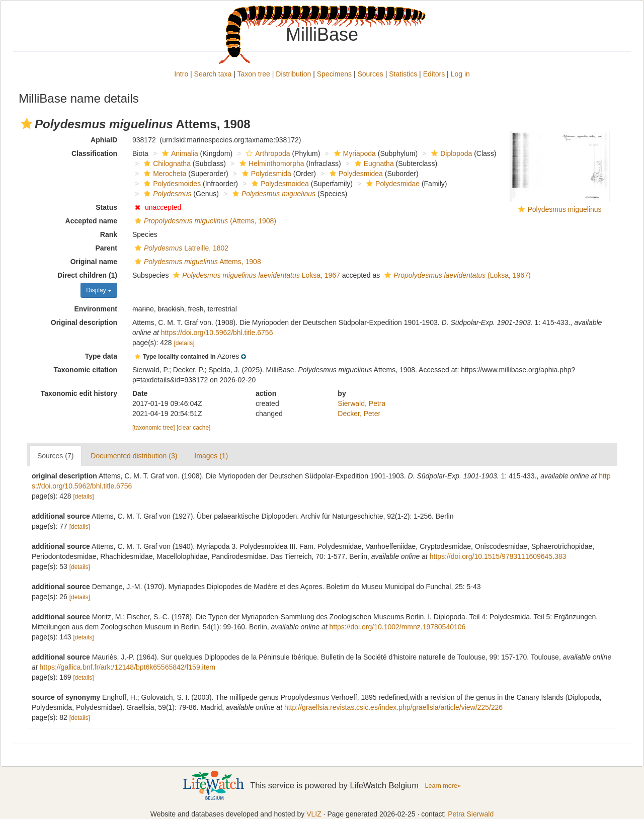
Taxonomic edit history (79, 393)
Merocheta (164, 174)
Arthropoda (267, 153)
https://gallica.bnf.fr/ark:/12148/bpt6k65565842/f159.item (128, 667)
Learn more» (443, 786)
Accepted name (91, 221)
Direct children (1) (87, 275)
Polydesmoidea (279, 184)
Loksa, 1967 (255, 275)
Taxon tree (254, 74)
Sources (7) (55, 456)
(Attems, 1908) (204, 221)
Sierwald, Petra (361, 403)
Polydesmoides (171, 184)
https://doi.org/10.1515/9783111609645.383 (498, 556)
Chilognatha (166, 163)
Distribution (293, 74)
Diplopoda (450, 153)
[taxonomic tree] (154, 428)
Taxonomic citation (85, 370)
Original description (84, 322)
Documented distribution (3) (134, 456)
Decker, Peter (359, 414)
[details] (184, 343)
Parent (106, 248)
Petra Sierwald (471, 814)
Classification (94, 153)
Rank (109, 234)
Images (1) (211, 456)
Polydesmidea (355, 174)
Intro (181, 74)
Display (99, 290)
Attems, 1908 (197, 262)
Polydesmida (265, 174)
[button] (27, 124)
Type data (101, 356)
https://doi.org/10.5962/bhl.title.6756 (217, 333)
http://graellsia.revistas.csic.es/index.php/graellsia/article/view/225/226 (393, 707)
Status (106, 207)
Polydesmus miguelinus (564, 209)
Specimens (334, 74)
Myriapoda (354, 153)
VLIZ (314, 814)
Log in (460, 74)
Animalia (179, 153)
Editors (434, 74)
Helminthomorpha (271, 163)
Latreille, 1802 (180, 248)
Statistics (403, 74)
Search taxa (213, 74)
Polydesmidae (392, 184)
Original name (94, 262)
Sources (370, 74)
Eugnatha (373, 163)
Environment (96, 309)
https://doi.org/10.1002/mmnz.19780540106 (397, 627)
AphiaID (104, 140)
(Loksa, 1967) (456, 275)
